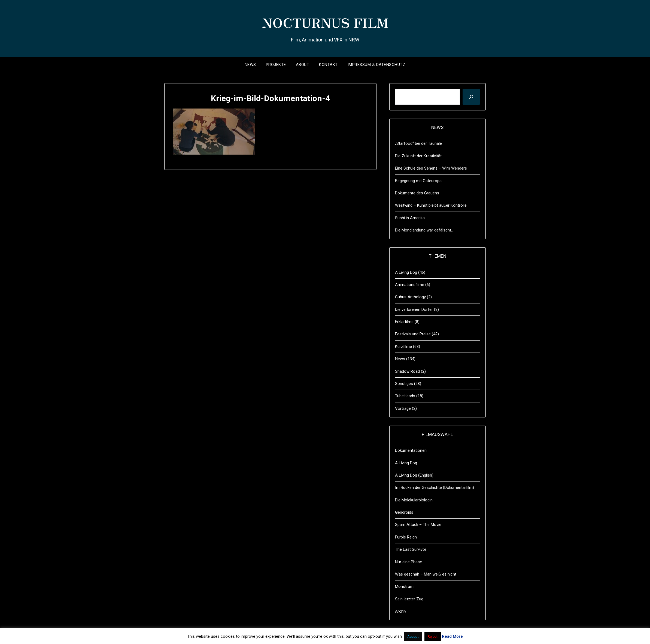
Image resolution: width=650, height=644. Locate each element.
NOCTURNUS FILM (325, 22)
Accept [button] (413, 637)
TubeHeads (405, 396)
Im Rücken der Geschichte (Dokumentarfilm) (435, 487)
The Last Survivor (411, 549)
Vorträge (403, 408)
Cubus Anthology (410, 297)
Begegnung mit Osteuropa (418, 181)
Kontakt (328, 65)
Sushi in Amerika (410, 218)
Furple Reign (406, 537)
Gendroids (404, 512)
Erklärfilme (404, 322)
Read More (452, 636)
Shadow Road (407, 371)
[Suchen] (471, 97)
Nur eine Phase (408, 562)
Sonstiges (404, 384)
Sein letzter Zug (409, 599)
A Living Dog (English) (414, 475)
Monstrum (404, 586)
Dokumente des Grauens (417, 193)
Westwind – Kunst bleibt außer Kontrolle (431, 205)
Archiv (401, 611)
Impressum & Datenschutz (377, 65)
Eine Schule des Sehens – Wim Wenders (431, 168)
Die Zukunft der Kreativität (418, 156)
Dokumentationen (411, 450)
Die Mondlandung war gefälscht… (424, 230)
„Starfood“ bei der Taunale (418, 143)
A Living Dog (406, 272)
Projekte (276, 65)
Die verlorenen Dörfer (414, 309)
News (250, 65)
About (303, 65)
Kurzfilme (403, 347)
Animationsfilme (410, 285)
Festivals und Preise (413, 334)
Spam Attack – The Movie (418, 525)
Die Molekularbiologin (414, 500)
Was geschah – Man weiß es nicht (426, 574)
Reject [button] (433, 637)
